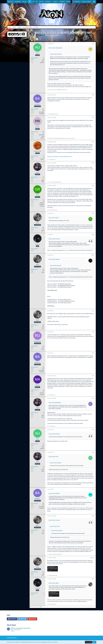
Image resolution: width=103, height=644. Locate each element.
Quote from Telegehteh (55, 48)
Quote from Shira (54, 583)
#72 (93, 353)
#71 (93, 332)
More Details (88, 642)
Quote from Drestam (56, 54)
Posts (32, 59)
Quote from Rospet (54, 259)
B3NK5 (12, 630)
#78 (93, 516)
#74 (93, 398)
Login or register (87, 2)
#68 (93, 235)
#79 (93, 558)
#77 (93, 489)
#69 (93, 255)
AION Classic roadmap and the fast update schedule (20, 628)
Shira (48, 35)
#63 (93, 117)
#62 (93, 95)
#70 (93, 311)
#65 (93, 163)
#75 (93, 430)
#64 (93, 142)
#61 (93, 44)
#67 (93, 213)
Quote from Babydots (55, 403)
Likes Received (34, 58)
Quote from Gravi (54, 218)
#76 (93, 452)
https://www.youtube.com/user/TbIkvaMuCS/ (59, 157)
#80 (93, 579)
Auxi (59, 90)
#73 (93, 376)
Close (94, 642)
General (13, 631)
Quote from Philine (54, 493)
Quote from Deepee (54, 239)
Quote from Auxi (53, 457)
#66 (93, 186)
